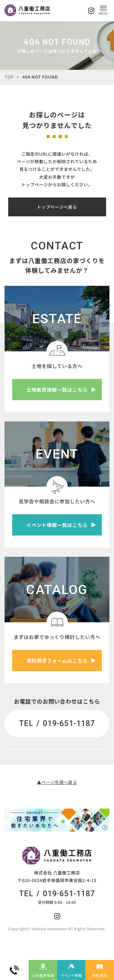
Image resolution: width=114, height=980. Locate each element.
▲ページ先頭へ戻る (57, 782)
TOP (9, 77)
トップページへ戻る (57, 207)
